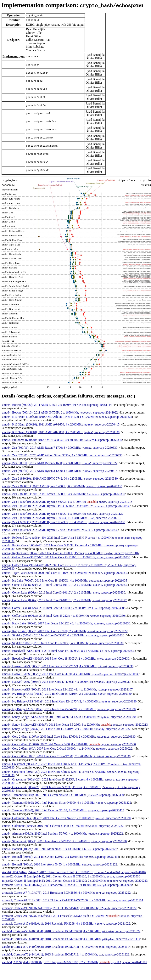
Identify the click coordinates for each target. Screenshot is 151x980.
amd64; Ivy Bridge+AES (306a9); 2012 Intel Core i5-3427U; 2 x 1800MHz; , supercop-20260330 (69, 709)
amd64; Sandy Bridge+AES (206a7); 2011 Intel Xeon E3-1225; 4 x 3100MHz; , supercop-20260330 (69, 717)
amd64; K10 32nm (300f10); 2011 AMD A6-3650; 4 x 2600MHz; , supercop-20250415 (61, 424)
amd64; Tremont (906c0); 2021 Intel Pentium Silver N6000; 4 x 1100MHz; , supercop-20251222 (67, 803)
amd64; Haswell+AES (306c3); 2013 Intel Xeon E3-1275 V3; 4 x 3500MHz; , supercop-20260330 (68, 666)
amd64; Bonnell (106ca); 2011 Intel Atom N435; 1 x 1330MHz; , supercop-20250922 (60, 849)
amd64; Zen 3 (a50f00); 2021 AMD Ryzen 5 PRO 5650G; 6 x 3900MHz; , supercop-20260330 (66, 506)
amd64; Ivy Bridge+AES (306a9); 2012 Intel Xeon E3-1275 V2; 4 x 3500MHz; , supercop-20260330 (69, 701)
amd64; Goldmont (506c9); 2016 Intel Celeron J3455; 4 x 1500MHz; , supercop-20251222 (63, 826)
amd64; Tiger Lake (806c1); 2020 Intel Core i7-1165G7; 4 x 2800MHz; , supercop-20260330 (65, 573)
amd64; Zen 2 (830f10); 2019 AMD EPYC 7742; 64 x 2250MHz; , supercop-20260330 (60, 479)
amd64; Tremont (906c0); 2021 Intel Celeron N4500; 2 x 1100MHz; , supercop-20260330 (63, 795)
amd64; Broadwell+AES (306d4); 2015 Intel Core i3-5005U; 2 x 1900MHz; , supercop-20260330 (66, 659)
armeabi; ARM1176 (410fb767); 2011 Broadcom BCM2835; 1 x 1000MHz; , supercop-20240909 (67, 885)
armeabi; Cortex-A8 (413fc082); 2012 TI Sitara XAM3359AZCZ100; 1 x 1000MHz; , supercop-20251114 (73, 900)
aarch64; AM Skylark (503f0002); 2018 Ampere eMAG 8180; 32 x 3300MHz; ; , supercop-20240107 (75, 962)
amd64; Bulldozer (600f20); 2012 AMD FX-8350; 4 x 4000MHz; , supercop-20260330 (62, 440)
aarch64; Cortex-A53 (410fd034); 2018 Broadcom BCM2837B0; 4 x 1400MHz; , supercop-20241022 (71, 931)
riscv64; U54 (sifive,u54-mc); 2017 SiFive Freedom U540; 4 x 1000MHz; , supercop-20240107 (74, 872)
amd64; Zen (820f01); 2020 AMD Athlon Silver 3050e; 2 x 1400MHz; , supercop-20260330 (62, 455)
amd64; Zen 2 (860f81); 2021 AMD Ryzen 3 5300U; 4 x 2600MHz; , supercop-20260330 (64, 494)
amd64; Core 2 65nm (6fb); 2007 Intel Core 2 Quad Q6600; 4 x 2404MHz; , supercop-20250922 (67, 749)
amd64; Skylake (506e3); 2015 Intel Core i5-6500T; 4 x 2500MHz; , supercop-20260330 (63, 635)
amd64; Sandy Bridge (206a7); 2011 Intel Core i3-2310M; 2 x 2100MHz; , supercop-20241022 (66, 729)
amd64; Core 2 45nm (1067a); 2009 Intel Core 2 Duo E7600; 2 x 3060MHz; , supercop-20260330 (69, 737)
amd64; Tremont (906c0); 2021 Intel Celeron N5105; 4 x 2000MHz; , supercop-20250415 (63, 810)
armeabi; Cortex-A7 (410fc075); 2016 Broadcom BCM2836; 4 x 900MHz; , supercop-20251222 (66, 893)
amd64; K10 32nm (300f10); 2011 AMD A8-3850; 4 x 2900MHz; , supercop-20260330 (61, 432)
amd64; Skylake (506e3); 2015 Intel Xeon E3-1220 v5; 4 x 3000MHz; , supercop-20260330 (63, 643)
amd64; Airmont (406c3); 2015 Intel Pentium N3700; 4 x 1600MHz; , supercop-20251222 (62, 834)
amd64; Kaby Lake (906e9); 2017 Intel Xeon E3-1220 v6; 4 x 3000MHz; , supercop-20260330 (66, 623)
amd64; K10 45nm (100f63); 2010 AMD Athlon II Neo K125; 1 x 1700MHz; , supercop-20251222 (67, 417)
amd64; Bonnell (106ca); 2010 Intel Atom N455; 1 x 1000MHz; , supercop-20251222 (60, 864)
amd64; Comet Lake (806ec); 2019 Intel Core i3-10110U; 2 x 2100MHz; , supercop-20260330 (65, 585)
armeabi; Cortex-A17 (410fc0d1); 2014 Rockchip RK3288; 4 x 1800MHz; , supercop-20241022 (66, 924)
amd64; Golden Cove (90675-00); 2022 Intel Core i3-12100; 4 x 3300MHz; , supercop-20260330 (66, 557)
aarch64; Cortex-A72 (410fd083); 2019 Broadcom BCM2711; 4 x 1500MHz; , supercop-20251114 (66, 947)
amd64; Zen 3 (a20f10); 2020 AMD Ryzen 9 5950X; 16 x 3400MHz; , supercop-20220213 (61, 518)
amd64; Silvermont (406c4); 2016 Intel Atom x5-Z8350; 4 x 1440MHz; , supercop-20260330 (64, 841)
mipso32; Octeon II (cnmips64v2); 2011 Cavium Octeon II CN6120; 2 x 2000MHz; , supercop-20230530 (71, 876)
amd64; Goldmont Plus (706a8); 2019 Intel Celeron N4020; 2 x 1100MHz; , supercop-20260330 (66, 818)
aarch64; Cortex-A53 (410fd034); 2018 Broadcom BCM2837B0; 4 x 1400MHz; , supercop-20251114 (71, 939)
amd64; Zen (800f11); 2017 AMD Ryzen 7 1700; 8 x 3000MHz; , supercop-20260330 (60, 448)
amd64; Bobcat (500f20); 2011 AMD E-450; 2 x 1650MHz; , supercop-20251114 (57, 405)
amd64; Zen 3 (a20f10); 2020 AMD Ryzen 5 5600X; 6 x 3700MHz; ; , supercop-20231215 (67, 502)
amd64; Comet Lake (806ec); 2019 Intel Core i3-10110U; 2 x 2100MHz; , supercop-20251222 (64, 600)
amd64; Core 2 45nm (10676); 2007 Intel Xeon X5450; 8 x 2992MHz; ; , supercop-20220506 (69, 744)
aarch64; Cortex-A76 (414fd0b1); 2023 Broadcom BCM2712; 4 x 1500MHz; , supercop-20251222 (66, 954)
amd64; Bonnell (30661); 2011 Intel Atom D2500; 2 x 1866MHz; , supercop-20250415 (61, 857)
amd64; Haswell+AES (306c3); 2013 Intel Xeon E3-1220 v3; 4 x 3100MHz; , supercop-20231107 (67, 689)
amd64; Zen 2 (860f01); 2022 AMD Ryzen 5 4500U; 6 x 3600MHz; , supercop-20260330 (62, 486)
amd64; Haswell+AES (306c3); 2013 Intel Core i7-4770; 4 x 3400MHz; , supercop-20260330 (71, 674)
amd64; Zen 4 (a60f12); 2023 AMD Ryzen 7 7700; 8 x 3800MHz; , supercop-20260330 (60, 530)
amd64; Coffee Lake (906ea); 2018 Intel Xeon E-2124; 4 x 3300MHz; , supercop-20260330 (63, 616)
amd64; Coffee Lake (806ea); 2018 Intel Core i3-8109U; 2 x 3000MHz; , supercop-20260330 (63, 608)
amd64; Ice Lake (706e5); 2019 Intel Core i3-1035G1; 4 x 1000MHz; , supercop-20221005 (65, 580)
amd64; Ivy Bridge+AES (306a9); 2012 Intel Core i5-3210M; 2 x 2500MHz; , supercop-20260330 (67, 694)
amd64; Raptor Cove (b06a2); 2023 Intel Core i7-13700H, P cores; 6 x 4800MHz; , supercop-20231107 (71, 553)
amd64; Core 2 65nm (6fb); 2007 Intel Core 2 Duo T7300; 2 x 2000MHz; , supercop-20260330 (66, 756)
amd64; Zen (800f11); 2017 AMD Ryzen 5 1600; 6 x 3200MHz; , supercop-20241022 (60, 463)
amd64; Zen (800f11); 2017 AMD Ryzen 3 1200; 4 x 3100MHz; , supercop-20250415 (60, 471)
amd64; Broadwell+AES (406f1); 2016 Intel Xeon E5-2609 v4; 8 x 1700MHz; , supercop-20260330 (69, 651)
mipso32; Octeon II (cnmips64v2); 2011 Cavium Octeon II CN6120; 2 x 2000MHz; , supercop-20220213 (75, 881)
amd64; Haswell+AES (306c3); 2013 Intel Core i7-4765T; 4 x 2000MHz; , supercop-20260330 (66, 682)
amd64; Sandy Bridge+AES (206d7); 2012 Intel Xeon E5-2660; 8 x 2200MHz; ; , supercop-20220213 (75, 725)
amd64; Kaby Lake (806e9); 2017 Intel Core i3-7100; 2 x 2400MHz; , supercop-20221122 (65, 631)
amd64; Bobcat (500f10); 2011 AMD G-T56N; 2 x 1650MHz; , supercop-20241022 (60, 412)
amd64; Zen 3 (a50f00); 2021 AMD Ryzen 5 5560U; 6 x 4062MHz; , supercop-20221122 (63, 514)
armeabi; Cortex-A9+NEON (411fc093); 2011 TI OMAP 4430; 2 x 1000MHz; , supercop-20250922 (69, 908)
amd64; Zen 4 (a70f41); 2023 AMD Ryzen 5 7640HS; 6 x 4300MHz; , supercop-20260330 (64, 522)
